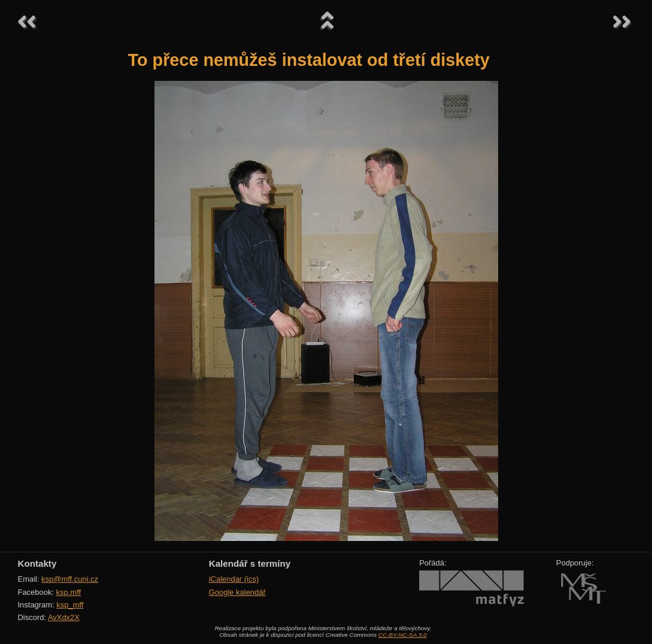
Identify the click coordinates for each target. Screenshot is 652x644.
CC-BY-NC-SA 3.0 (403, 635)
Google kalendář (237, 592)
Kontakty (37, 563)
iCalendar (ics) (234, 579)
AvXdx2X (64, 617)
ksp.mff (69, 592)
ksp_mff (70, 605)
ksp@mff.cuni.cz (70, 579)
